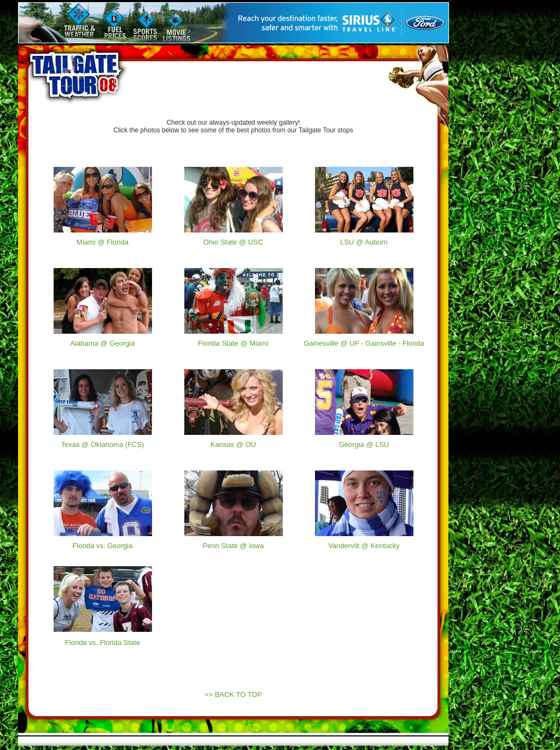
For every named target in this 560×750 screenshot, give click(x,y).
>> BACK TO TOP (233, 694)
